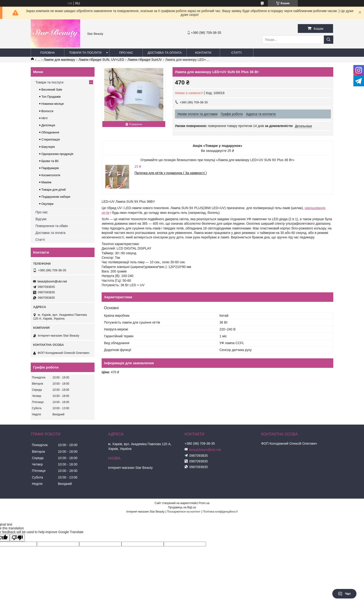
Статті (237, 53)
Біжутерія (48, 147)
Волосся (47, 111)
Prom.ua (204, 503)
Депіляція (48, 125)
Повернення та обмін (52, 226)
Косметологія (51, 175)
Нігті (44, 118)
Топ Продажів (51, 97)
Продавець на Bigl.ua (182, 507)
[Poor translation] (17, 538)
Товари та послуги (85, 53)
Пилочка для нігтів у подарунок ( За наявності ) (171, 173)
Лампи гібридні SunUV (145, 60)
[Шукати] (329, 40)
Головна (48, 53)
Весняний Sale (52, 90)
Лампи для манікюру (59, 60)
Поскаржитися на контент (184, 512)
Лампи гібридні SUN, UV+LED (101, 60)
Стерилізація (51, 139)
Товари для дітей (54, 190)
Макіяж (46, 182)
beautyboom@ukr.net (52, 281)
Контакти (203, 53)
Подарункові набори (56, 197)
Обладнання (50, 132)
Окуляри (47, 204)
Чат (344, 594)
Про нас (126, 53)
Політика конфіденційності (220, 512)
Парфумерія (50, 168)
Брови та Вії (50, 161)
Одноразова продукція (57, 154)
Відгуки (41, 219)
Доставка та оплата (165, 53)
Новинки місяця (52, 104)
